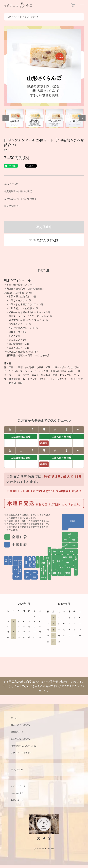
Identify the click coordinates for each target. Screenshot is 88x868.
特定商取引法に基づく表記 (18, 191)
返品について (11, 184)
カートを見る (17, 793)
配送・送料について (20, 725)
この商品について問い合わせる (20, 199)
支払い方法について (20, 739)
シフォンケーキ (32, 17)
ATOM (20, 769)
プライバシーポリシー (21, 753)
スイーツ (18, 17)
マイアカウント (18, 786)
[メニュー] (81, 5)
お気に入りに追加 (44, 240)
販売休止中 (44, 227)
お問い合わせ (17, 800)
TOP (9, 17)
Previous (6, 118)
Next (82, 118)
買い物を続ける (12, 206)
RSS (13, 769)
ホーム (14, 718)
